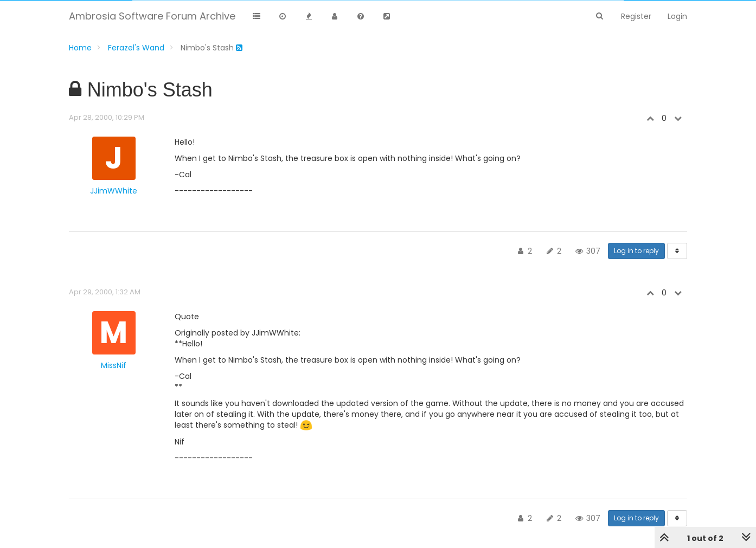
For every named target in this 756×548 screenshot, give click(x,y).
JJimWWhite (114, 191)
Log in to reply (636, 251)
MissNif (114, 365)
